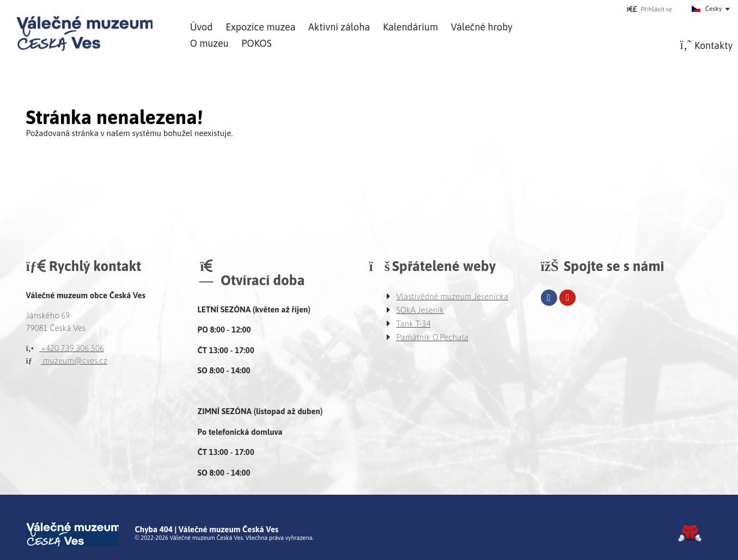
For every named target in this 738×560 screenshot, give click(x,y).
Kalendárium (410, 27)
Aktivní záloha (339, 27)
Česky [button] (714, 9)
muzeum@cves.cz (67, 361)
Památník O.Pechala (433, 337)
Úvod (84, 34)
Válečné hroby (482, 27)
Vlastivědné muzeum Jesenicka (453, 296)
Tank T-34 (414, 324)
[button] (649, 9)
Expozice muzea (260, 27)
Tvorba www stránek (690, 533)
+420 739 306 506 (65, 348)
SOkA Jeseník (420, 310)
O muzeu (209, 43)
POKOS (256, 43)
